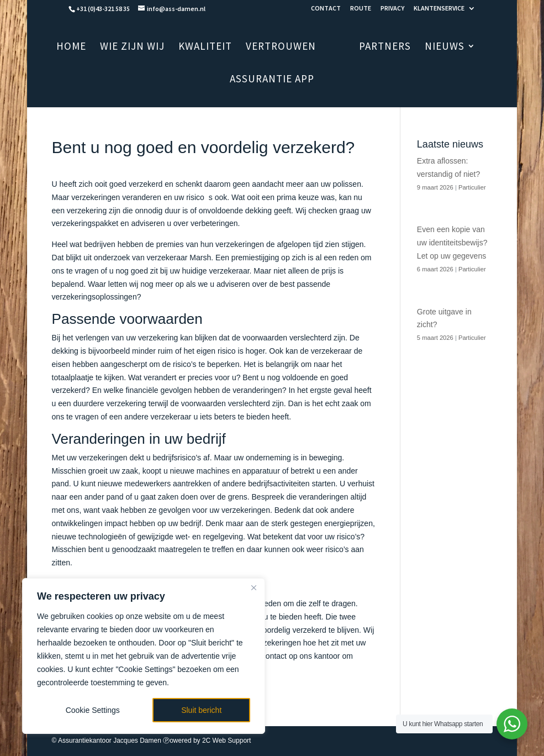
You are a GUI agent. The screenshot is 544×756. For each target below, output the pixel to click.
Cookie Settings (93, 710)
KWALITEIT (220, 47)
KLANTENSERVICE (439, 9)
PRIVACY (392, 9)
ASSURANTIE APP (272, 80)
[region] (144, 656)
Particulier (472, 187)
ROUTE (361, 9)
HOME (86, 47)
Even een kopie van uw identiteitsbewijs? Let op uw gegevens (452, 243)
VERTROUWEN (296, 47)
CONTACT (326, 9)
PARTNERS (371, 47)
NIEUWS (430, 47)
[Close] (253, 587)
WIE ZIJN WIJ (147, 47)
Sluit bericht (201, 710)
